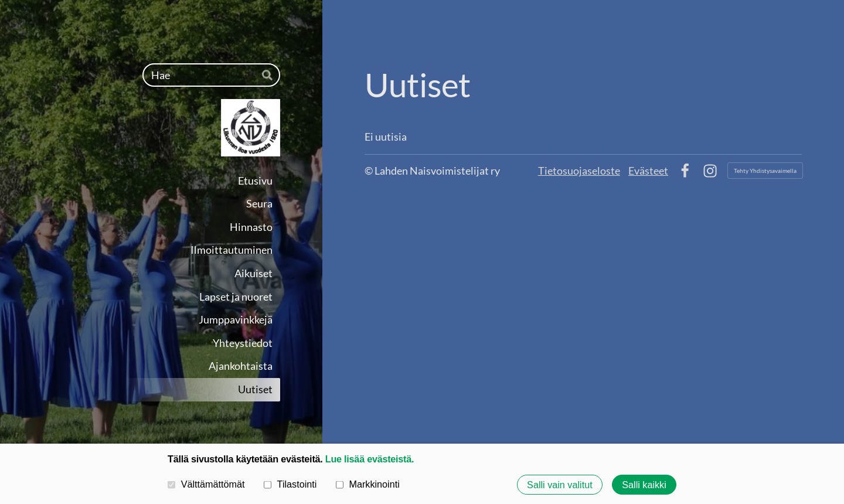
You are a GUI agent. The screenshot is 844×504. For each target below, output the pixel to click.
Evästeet (648, 171)
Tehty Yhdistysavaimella (765, 171)
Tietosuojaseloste (579, 171)
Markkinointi (368, 484)
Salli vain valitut (560, 485)
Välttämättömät (206, 484)
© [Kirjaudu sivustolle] (370, 171)
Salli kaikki (644, 485)
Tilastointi (290, 484)
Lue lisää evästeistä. (370, 459)
